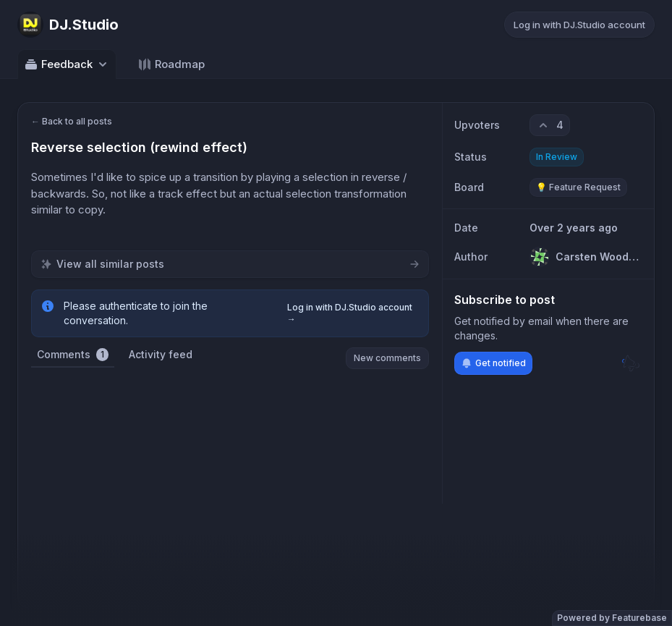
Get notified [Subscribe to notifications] (493, 363)
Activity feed (161, 354)
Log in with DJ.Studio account (579, 25)
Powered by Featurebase (612, 618)
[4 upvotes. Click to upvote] (550, 125)
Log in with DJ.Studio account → (350, 313)
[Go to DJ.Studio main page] (68, 25)
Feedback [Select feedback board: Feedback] (67, 64)
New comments (387, 358)
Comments (73, 355)
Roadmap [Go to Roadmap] (171, 64)
